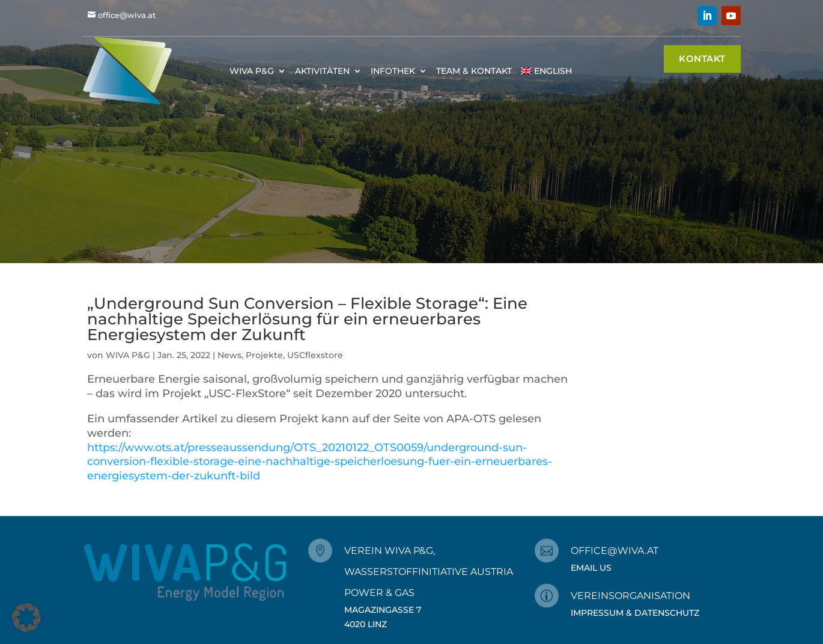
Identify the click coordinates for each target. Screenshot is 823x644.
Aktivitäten (322, 71)
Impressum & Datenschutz (635, 613)
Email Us (591, 568)
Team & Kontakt (474, 71)
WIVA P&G (252, 71)
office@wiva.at (127, 15)
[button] (26, 618)
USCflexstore (315, 355)
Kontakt (702, 59)
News (229, 355)
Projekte (264, 355)
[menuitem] (546, 71)
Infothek (393, 71)
